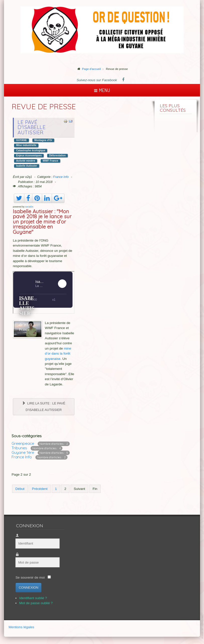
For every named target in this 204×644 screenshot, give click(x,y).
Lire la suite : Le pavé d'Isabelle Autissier (44, 407)
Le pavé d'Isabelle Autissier (31, 127)
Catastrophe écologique (31, 150)
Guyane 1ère (23, 452)
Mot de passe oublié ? (34, 603)
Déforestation (57, 155)
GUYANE (21, 140)
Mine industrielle (26, 145)
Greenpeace (23, 443)
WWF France (50, 161)
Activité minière (26, 161)
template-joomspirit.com (203, 627)
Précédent (40, 489)
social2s (29, 207)
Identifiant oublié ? (31, 598)
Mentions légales (21, 627)
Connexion (27, 587)
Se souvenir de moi (28, 577)
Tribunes (19, 448)
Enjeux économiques (29, 155)
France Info (61, 177)
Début (20, 489)
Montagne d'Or (43, 140)
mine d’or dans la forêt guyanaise (58, 354)
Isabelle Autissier (26, 166)
